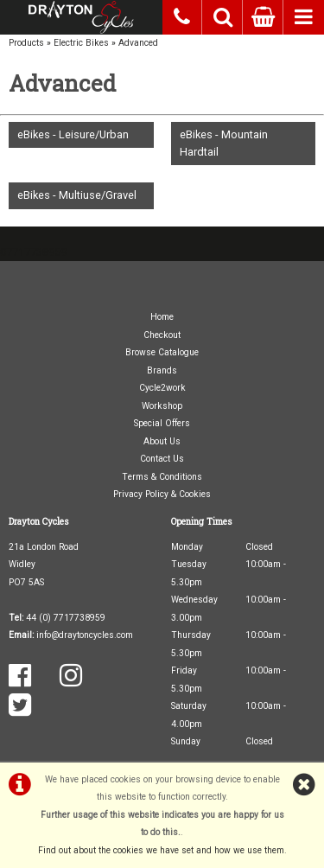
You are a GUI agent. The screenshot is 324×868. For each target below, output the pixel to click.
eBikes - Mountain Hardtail (224, 143)
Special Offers (162, 423)
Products (26, 43)
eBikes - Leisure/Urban (73, 134)
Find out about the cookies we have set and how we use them (161, 850)
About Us (162, 441)
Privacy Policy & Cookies (162, 494)
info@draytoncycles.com (85, 635)
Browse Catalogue (162, 352)
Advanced (138, 43)
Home (162, 317)
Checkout (162, 335)
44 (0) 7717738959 (66, 618)
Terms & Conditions (162, 477)
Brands (162, 370)
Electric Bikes (81, 43)
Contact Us (162, 459)
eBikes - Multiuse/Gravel (77, 195)
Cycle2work (162, 388)
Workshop (162, 406)
